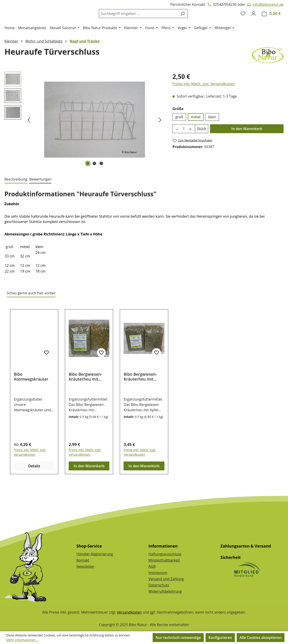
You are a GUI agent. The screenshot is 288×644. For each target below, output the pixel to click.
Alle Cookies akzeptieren (261, 638)
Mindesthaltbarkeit (164, 560)
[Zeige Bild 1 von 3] (88, 181)
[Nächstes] (160, 138)
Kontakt (83, 560)
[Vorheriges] (29, 138)
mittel (196, 135)
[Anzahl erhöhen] (190, 147)
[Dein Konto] (254, 22)
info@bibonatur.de (268, 4)
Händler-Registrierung (95, 554)
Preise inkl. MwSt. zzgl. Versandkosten (204, 102)
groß (179, 135)
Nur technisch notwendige (178, 638)
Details (34, 484)
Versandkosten (129, 612)
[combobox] (142, 22)
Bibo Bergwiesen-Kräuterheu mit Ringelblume (85, 395)
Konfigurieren (220, 638)
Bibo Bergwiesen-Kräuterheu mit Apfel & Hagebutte (141, 395)
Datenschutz (159, 585)
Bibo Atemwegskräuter (31, 395)
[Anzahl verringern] (177, 147)
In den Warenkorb (247, 147)
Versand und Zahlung (166, 579)
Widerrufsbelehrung (165, 591)
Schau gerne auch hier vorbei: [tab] (31, 311)
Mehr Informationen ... (23, 640)
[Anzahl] (184, 147)
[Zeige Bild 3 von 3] (101, 181)
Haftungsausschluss (165, 554)
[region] (84, 138)
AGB (152, 566)
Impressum (158, 573)
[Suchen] (186, 22)
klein (212, 135)
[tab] (16, 197)
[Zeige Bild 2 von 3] (94, 181)
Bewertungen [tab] (40, 197)
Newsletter (85, 566)
